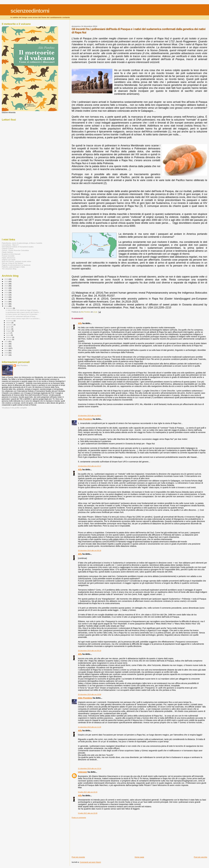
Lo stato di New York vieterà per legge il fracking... (22, 310)
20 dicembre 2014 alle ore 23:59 (90, 694)
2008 (6, 353)
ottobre (9, 323)
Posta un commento (79, 818)
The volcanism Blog (9, 269)
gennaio (9, 339)
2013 (6, 341)
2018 (6, 297)
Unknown (83, 772)
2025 (6, 281)
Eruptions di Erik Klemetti (11, 254)
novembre (10, 321)
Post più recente (78, 857)
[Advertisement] (93, 836)
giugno (9, 329)
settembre (10, 325)
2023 (6, 286)
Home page (139, 857)
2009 (6, 350)
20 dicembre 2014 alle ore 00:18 (90, 550)
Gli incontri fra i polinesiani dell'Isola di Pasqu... (21, 316)
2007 (6, 355)
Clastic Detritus (7, 252)
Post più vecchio (200, 857)
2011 (6, 346)
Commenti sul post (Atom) (90, 862)
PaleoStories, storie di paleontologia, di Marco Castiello (22, 243)
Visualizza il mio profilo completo (14, 408)
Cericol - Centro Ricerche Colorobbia (15, 250)
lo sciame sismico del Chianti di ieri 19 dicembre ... (22, 314)
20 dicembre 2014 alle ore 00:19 (90, 651)
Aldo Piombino (85, 419)
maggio (9, 331)
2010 (6, 348)
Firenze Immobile (8, 256)
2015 (6, 304)
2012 (6, 344)
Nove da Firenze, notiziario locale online (16, 261)
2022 (6, 288)
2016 (6, 302)
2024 (6, 284)
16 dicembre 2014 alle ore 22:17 (90, 466)
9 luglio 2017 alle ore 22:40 (88, 813)
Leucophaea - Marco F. (10, 245)
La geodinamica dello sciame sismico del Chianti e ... (23, 312)
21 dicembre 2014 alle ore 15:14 (90, 768)
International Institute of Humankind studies (18, 247)
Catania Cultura (8, 249)
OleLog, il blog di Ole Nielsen (12, 263)
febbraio (9, 337)
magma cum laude (9, 260)
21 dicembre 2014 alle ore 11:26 (90, 727)
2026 (6, 279)
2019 (6, 295)
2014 (6, 306)
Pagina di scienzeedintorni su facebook (16, 265)
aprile (8, 333)
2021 (6, 290)
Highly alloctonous (9, 258)
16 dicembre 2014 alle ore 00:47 (90, 416)
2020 (6, 293)
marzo (9, 335)
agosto (9, 327)
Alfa (80, 323)
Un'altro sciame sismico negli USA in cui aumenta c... (23, 319)
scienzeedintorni (30, 11)
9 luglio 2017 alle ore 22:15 (88, 792)
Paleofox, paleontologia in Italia (13, 267)
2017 (6, 299)
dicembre (10, 308)
